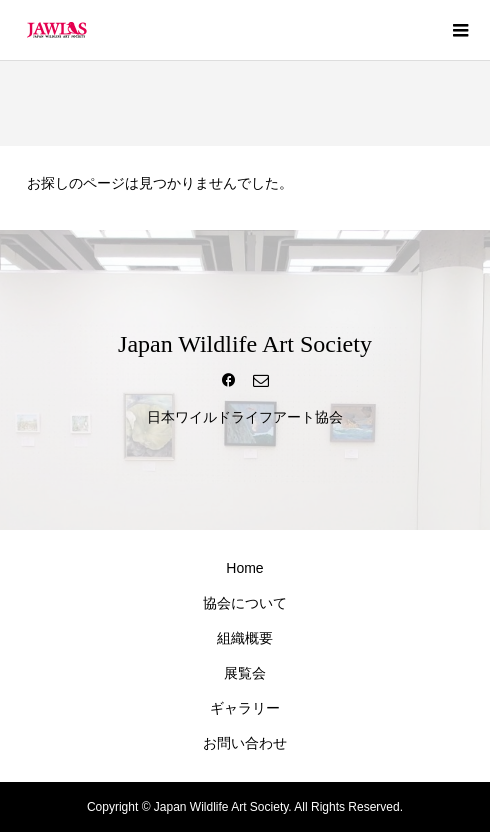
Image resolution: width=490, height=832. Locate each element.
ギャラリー (245, 708)
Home (244, 568)
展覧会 (245, 673)
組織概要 (245, 638)
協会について (245, 603)
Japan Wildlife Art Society (245, 344)
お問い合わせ (245, 743)
